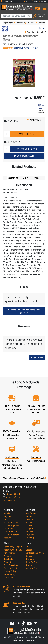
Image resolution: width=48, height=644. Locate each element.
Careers (29, 556)
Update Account (11, 522)
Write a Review (31, 48)
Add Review (37, 358)
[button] (36, 7)
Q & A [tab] (25, 178)
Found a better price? (35, 32)
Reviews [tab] (37, 178)
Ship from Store (24, 156)
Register (7, 516)
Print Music (20, 23)
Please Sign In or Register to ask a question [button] (24, 311)
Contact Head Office (35, 553)
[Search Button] (29, 16)
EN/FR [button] (43, 1)
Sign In (7, 513)
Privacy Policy (10, 571)
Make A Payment (11, 526)
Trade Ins (30, 526)
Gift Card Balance (12, 532)
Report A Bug (31, 568)
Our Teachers (10, 577)
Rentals (29, 516)
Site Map (30, 559)
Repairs (29, 522)
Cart (5, 519)
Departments (8, 23)
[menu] (44, 7)
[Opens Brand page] (5, 29)
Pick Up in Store (27, 149)
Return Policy (10, 574)
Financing (30, 532)
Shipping (30, 538)
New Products (32, 513)
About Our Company (13, 550)
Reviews (29, 565)
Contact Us (6, 1)
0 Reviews (18, 48)
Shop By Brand (32, 562)
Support (29, 529)
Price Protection (11, 565)
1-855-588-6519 (11, 494)
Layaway (30, 535)
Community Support (13, 547)
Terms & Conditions (12, 568)
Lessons (29, 519)
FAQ (27, 547)
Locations (30, 550)
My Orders (8, 529)
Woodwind (31, 23)
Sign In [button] (27, 1)
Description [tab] (13, 178)
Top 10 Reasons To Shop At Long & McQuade (25, 478)
